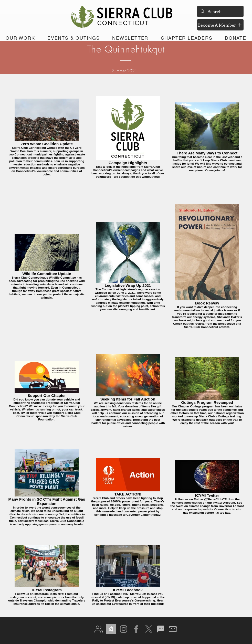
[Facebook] (136, 629)
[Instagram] (124, 629)
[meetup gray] (111, 629)
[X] (149, 629)
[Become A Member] (220, 25)
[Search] (220, 11)
